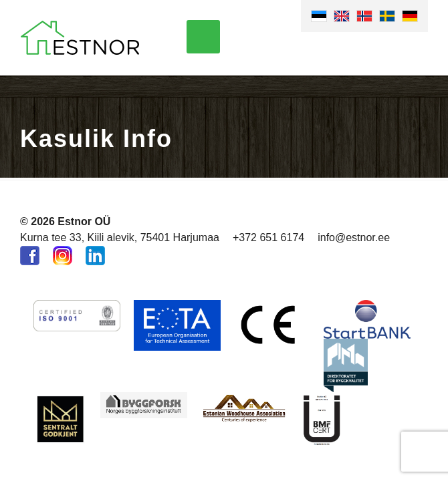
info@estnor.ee (354, 237)
